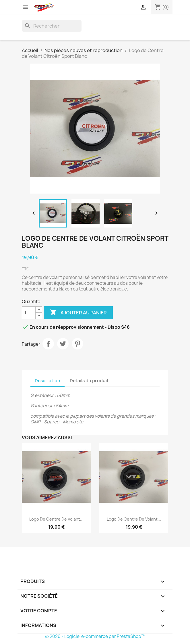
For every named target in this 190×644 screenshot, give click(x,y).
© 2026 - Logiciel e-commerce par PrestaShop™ (95, 636)
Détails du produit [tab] (89, 381)
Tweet (63, 344)
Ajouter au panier (78, 313)
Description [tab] (47, 381)
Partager (48, 344)
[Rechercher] (52, 26)
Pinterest (77, 344)
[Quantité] (29, 313)
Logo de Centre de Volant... (56, 519)
